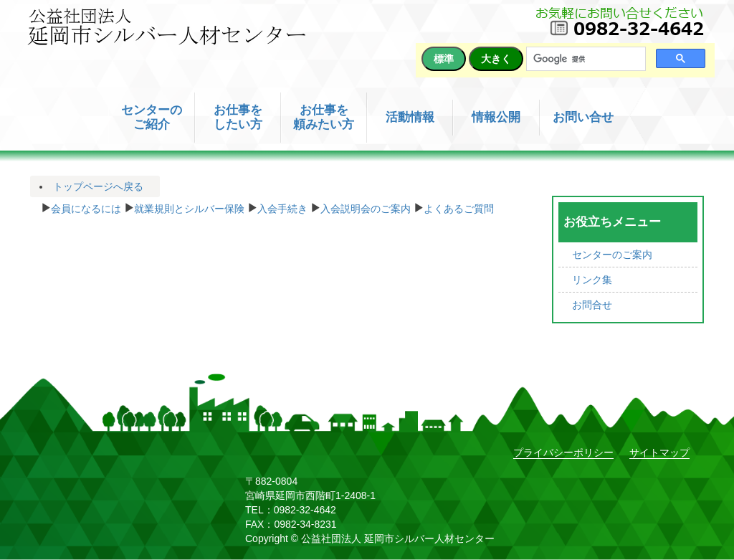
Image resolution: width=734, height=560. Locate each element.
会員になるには (86, 207)
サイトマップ (659, 452)
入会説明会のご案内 (366, 207)
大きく (496, 59)
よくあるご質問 (459, 207)
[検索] (585, 59)
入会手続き (282, 207)
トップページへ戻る (98, 186)
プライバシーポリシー (563, 452)
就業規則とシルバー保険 (189, 207)
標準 (444, 59)
